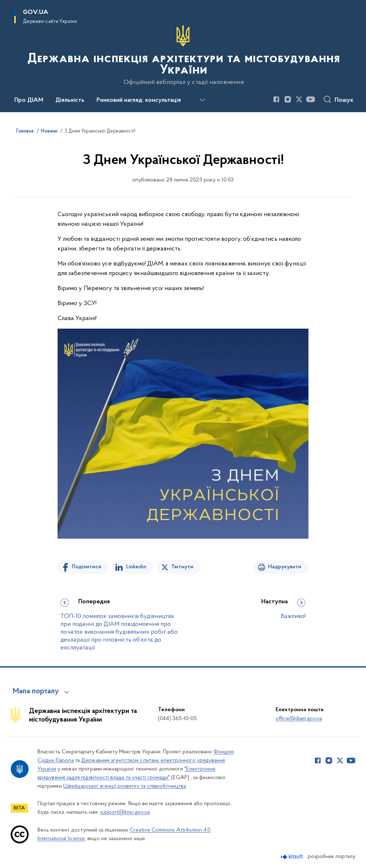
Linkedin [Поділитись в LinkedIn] (136, 567)
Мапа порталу (36, 692)
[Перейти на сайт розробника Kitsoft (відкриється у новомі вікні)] (293, 857)
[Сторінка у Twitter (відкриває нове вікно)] (299, 99)
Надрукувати (285, 567)
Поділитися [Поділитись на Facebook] (86, 567)
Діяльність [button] (70, 100)
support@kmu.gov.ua (125, 812)
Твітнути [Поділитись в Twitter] (182, 567)
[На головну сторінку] (183, 55)
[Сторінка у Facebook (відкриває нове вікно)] (276, 99)
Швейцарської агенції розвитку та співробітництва (125, 786)
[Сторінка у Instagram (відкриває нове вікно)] (288, 99)
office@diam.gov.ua (299, 719)
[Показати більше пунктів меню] (202, 100)
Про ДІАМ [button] (29, 100)
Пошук (344, 100)
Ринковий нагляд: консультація (139, 100)
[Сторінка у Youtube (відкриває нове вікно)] (311, 99)
